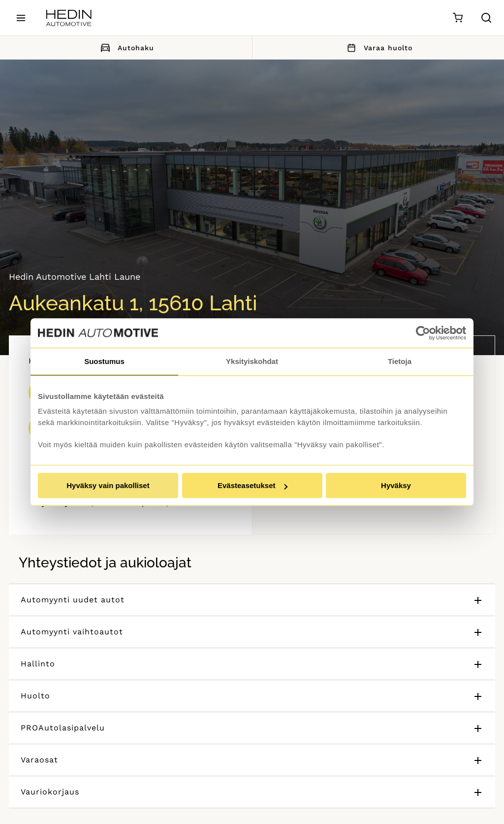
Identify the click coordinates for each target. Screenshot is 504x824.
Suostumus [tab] (104, 361)
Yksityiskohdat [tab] (252, 361)
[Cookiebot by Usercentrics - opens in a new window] (423, 333)
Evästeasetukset (252, 485)
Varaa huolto (378, 48)
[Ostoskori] (457, 18)
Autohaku (126, 48)
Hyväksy (396, 485)
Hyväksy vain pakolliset (108, 485)
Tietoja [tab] (400, 361)
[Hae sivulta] (486, 18)
